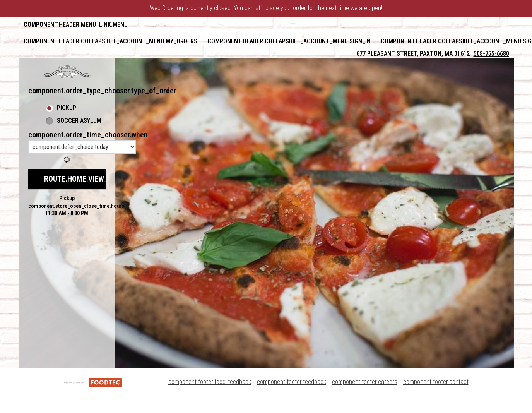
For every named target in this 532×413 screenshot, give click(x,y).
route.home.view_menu (85, 179)
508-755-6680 (491, 54)
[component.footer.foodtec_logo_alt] (93, 382)
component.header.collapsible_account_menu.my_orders (110, 41)
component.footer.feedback (292, 382)
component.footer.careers (365, 382)
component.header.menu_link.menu (76, 25)
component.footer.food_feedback (210, 382)
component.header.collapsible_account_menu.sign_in (289, 41)
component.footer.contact (436, 382)
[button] (67, 72)
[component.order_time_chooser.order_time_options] (82, 147)
